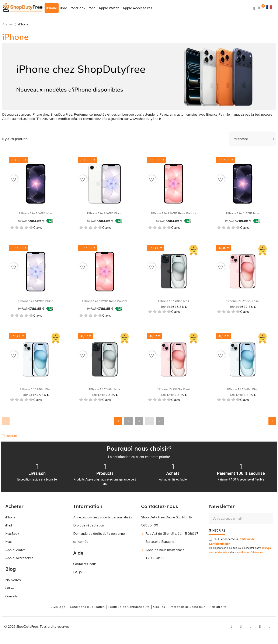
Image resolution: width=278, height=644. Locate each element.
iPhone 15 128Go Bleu (36, 389)
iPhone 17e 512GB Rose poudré (105, 301)
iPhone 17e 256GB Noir (36, 213)
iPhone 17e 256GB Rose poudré (173, 213)
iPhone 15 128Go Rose (242, 301)
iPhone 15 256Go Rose (174, 389)
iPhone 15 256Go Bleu (242, 389)
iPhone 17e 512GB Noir (242, 213)
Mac (92, 8)
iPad (64, 8)
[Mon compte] (259, 8)
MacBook (78, 8)
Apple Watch (109, 8)
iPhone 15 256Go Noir (105, 389)
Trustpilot (10, 436)
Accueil (8, 24)
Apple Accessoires (137, 8)
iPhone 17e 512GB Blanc (36, 301)
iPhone (52, 8)
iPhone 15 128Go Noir (174, 301)
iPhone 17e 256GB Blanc (105, 213)
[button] (254, 8)
